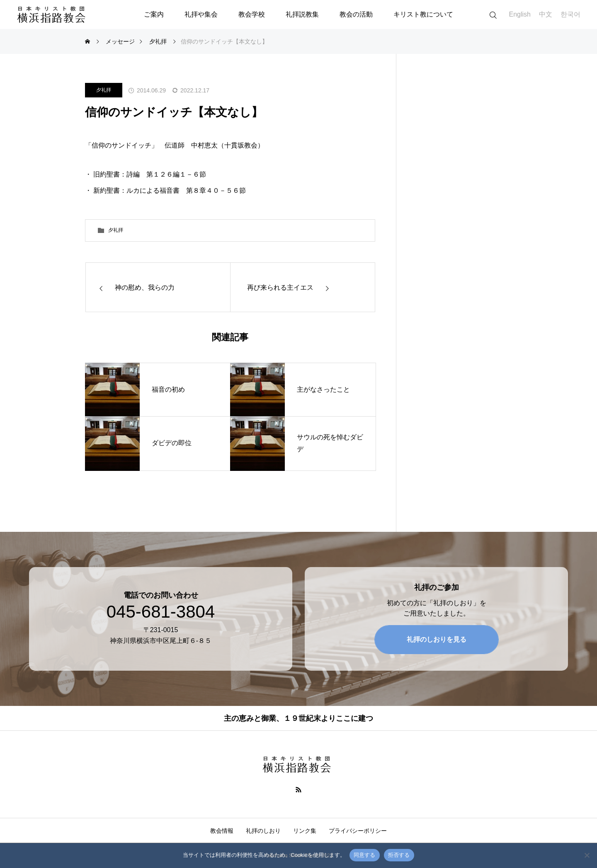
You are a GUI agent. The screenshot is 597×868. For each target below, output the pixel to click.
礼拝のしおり (263, 831)
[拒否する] (587, 855)
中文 (546, 14)
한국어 (570, 14)
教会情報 (222, 831)
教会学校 (252, 14)
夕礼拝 (104, 90)
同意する (365, 855)
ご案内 (154, 14)
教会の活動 (356, 14)
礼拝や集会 (201, 14)
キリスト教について (423, 14)
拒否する (399, 855)
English (520, 14)
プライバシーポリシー (358, 831)
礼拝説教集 (302, 14)
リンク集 (305, 831)
